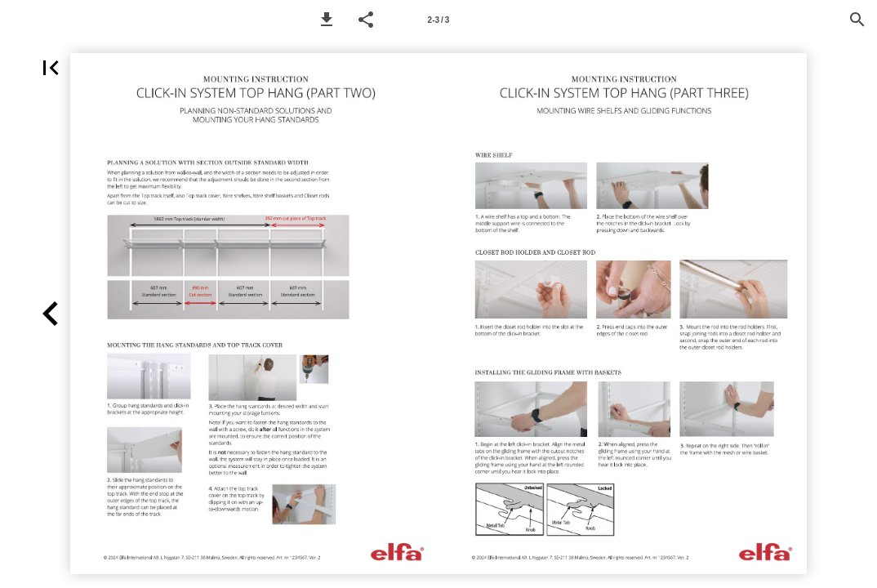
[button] (327, 20)
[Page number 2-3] (438, 20)
